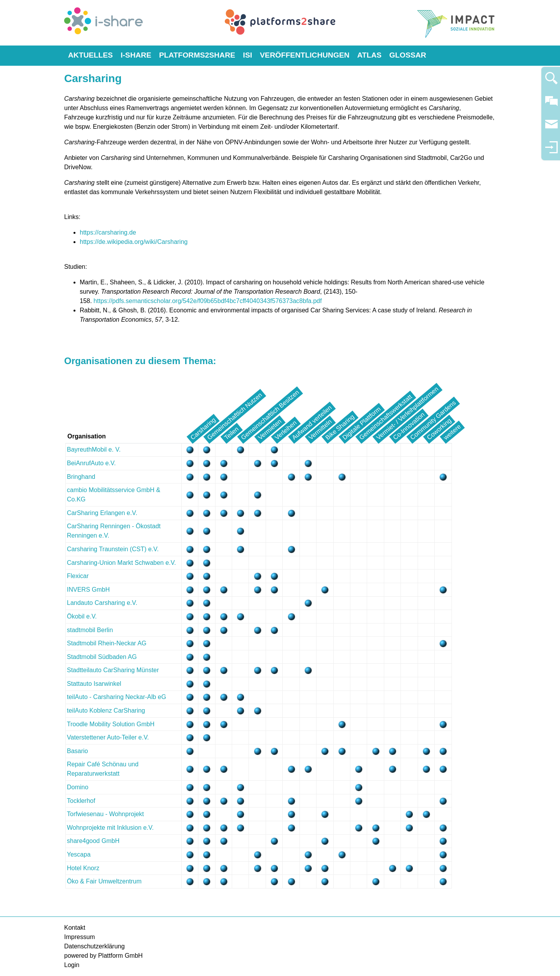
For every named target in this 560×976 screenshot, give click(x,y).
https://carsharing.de (108, 232)
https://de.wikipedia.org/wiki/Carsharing (134, 242)
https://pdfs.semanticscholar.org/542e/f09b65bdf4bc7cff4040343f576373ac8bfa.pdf (208, 301)
